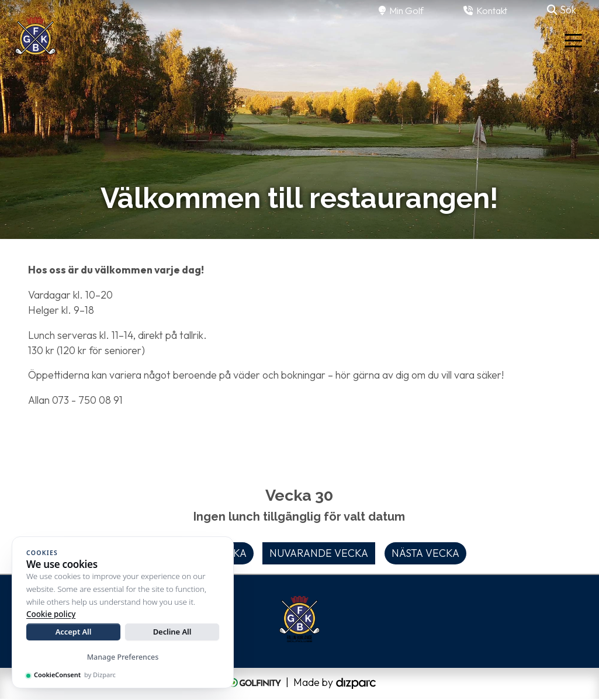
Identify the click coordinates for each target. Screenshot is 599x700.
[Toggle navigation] (573, 40)
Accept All (74, 632)
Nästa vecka (425, 554)
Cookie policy (51, 614)
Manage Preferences (123, 657)
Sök (562, 10)
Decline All (172, 632)
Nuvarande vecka (319, 554)
